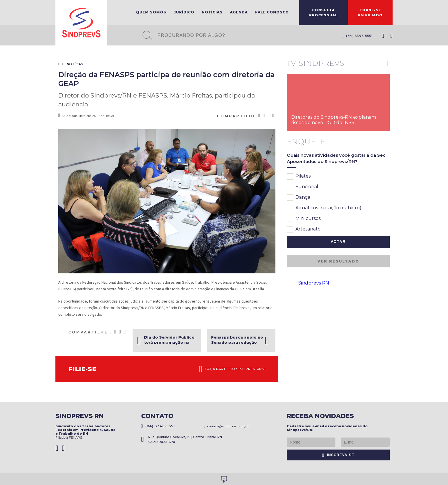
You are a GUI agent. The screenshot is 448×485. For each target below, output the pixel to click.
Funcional (303, 187)
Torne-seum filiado (370, 13)
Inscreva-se (338, 455)
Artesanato (304, 229)
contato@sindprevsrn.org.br (227, 426)
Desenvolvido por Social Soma (224, 479)
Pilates (299, 176)
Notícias (212, 12)
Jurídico (184, 12)
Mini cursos (304, 219)
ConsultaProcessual (323, 13)
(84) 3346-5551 (357, 36)
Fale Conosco (272, 12)
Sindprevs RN (314, 283)
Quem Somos (151, 12)
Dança (299, 198)
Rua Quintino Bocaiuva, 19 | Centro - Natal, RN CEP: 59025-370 (182, 439)
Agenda (239, 12)
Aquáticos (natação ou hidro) (324, 208)
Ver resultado (338, 261)
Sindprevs (81, 23)
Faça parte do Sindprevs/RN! (232, 369)
